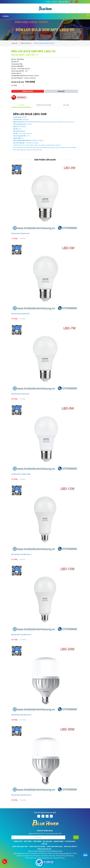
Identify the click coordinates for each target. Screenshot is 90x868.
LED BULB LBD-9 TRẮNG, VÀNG (21, 474)
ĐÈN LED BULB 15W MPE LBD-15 (21, 635)
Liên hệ (54, 2)
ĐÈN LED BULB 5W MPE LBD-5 (21, 314)
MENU (5, 16)
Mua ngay (61, 91)
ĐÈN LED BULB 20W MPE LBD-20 (21, 715)
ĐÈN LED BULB (26, 43)
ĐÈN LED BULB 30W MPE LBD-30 (21, 795)
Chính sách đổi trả (70, 846)
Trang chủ (15, 43)
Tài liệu (48, 2)
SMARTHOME (59, 841)
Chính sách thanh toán (20, 846)
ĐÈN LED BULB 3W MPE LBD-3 (21, 234)
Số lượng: (14, 86)
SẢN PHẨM (37, 841)
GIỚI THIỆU (28, 841)
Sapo (63, 858)
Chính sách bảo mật (44, 849)
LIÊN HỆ (44, 844)
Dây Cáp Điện (47, 841)
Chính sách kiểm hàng (55, 846)
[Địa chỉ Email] (38, 837)
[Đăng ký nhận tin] (76, 837)
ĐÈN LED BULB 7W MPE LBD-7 (21, 394)
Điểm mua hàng (28, 91)
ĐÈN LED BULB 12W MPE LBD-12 (21, 554)
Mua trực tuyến (63, 2)
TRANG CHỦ (18, 841)
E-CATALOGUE (70, 841)
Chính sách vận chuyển (37, 846)
